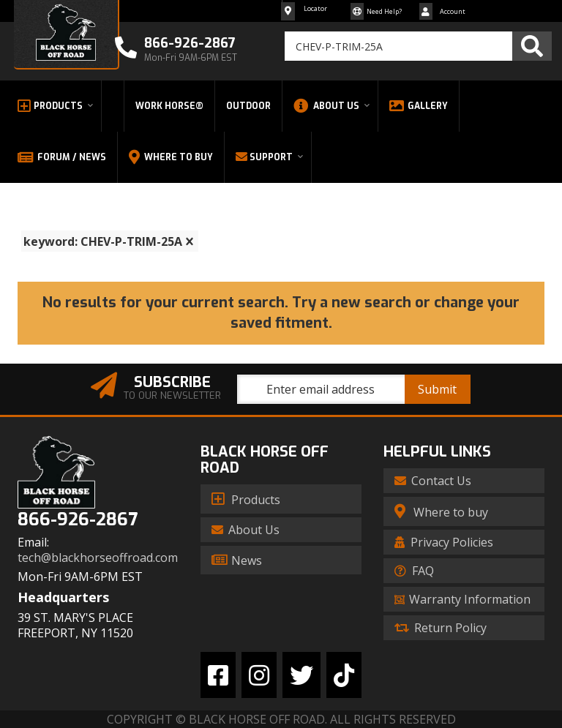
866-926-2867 (78, 520)
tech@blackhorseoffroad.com (98, 558)
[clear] (190, 241)
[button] (418, 46)
